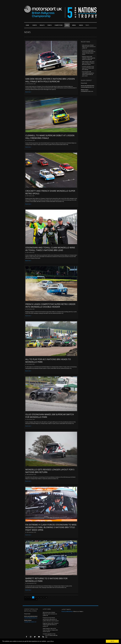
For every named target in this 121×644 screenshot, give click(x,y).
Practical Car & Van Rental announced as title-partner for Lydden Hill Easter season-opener (89, 52)
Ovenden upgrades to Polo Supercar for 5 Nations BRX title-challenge (88, 68)
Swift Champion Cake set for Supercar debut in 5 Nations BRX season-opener (88, 63)
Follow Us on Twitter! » (78, 611)
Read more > (28, 92)
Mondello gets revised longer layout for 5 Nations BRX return (50, 471)
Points (50, 26)
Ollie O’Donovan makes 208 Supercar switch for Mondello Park (50, 416)
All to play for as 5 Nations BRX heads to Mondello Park (48, 361)
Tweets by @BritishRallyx (67, 611)
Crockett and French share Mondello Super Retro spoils (50, 192)
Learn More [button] (50, 641)
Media (74, 25)
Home (27, 25)
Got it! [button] (112, 641)
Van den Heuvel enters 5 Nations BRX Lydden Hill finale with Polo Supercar (50, 80)
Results (43, 26)
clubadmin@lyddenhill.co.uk (87, 87)
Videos (81, 25)
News (67, 25)
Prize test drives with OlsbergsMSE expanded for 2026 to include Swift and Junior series (88, 74)
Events (35, 26)
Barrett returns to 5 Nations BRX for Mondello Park (46, 580)
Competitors (59, 25)
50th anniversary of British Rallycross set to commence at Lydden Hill (89, 47)
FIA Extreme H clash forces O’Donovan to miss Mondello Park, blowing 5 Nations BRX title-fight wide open (51, 527)
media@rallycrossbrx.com (87, 91)
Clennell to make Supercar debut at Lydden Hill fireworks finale (50, 137)
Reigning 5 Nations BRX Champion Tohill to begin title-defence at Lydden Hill (89, 58)
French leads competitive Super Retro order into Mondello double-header (50, 305)
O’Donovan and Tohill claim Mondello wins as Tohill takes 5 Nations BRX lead (50, 249)
